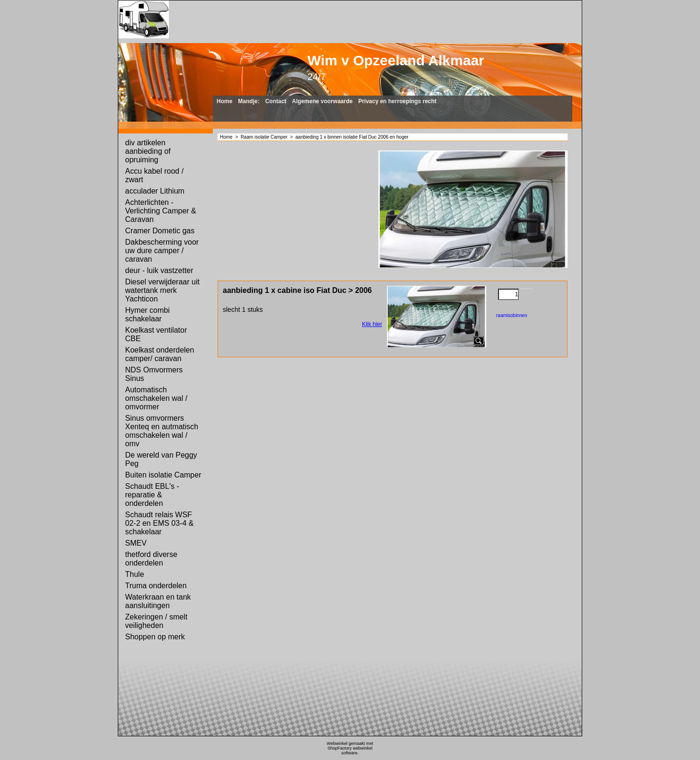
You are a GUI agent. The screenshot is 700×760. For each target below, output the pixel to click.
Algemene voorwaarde (322, 101)
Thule (135, 574)
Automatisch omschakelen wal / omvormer (157, 398)
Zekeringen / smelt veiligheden (157, 621)
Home (224, 101)
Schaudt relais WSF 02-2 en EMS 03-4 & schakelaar (160, 523)
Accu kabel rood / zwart (155, 175)
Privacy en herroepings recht (397, 101)
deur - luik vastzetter (159, 270)
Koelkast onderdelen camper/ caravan (160, 354)
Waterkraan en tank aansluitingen (158, 601)
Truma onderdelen (156, 586)
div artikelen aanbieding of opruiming (148, 151)
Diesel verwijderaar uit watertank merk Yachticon (162, 290)
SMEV (136, 543)
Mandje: (249, 101)
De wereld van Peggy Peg (161, 459)
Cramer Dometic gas (160, 231)
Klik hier (372, 324)
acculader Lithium (155, 191)
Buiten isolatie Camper (163, 475)
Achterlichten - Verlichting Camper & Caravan (161, 211)
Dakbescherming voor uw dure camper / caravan (162, 251)
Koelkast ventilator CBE (156, 334)
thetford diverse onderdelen (151, 559)
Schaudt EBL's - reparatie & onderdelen (152, 495)
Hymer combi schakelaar (148, 314)
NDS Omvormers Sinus (154, 374)
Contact (276, 101)
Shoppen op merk (155, 637)
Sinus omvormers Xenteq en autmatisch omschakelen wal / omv (162, 431)
